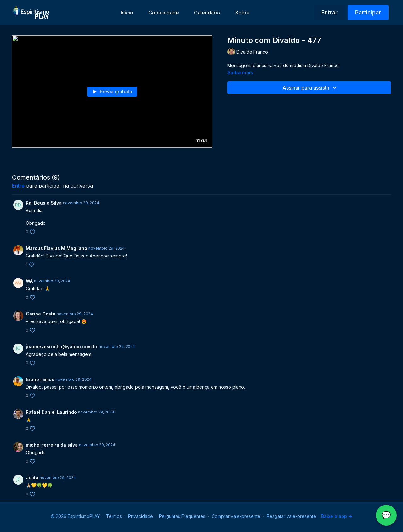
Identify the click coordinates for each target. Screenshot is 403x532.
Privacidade (141, 516)
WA (29, 281)
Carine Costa (41, 314)
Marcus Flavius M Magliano (57, 248)
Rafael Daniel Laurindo (51, 412)
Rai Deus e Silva (44, 203)
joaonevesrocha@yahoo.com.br (62, 347)
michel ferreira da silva (52, 445)
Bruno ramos (40, 379)
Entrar (329, 12)
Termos (114, 516)
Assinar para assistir (310, 88)
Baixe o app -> (337, 516)
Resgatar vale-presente (291, 516)
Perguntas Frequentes (182, 516)
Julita (32, 478)
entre (18, 186)
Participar (368, 12)
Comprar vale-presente (236, 516)
